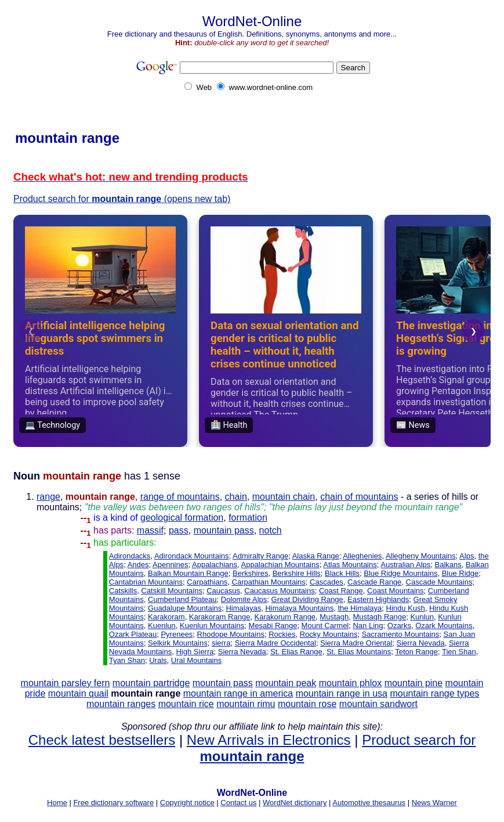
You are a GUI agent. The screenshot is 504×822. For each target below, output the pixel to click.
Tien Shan (459, 652)
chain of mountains (359, 497)
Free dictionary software (113, 803)
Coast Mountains (396, 591)
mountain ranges (121, 704)
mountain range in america (238, 693)
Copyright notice (187, 803)
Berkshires (250, 573)
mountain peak (286, 683)
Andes (138, 565)
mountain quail (78, 693)
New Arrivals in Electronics (269, 740)
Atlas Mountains (350, 565)
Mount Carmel (325, 625)
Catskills (123, 591)
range (48, 497)
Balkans (448, 565)
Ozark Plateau (133, 634)
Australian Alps (405, 565)
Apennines (170, 565)
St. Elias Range (296, 652)
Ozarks (399, 625)
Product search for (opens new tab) (122, 199)
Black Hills (342, 573)
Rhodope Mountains (231, 634)
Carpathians (207, 582)
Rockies (282, 634)
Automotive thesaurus (369, 803)
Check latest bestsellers (102, 740)
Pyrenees (177, 634)
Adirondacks (130, 556)
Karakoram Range (220, 617)
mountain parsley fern (66, 683)
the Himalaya (360, 608)
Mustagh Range (379, 617)
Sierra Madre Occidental (275, 643)
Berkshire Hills (297, 573)
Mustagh (334, 617)
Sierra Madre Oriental (356, 643)
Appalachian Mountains (280, 565)
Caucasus (223, 591)
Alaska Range (316, 556)
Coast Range (341, 591)
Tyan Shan (127, 660)
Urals (158, 660)
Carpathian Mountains (269, 582)
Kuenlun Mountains (212, 625)
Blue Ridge (461, 573)
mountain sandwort (378, 704)
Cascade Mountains (439, 582)
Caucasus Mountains (279, 591)
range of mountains (180, 497)
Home (57, 803)
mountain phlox (351, 683)
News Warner (434, 803)
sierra (221, 643)
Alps (467, 556)
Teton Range (416, 652)
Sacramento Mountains (401, 634)
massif (150, 530)
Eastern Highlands (378, 599)
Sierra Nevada (421, 643)
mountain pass (224, 530)
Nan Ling (368, 625)
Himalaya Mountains (299, 608)
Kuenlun (162, 625)
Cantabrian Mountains (146, 582)
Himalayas (243, 608)
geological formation (182, 518)
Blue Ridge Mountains (400, 573)
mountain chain (284, 497)
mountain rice (186, 704)
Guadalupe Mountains (185, 608)
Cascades (327, 582)
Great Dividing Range (307, 599)
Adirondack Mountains (192, 556)
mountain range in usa (342, 693)
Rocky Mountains (329, 634)
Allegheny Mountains (421, 556)
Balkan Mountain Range (188, 573)
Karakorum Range (285, 617)
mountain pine (414, 683)
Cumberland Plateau (182, 599)
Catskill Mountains (172, 591)
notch (271, 530)
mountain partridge (151, 683)
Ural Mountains (196, 660)
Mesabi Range (273, 625)
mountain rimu (246, 704)
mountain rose (307, 704)
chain (236, 497)
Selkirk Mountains (178, 643)
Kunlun (422, 617)
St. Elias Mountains (359, 652)
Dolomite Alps (244, 599)
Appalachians (215, 565)
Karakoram (166, 617)
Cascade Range (374, 582)
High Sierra (195, 652)
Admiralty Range (260, 556)
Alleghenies (362, 556)
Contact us (238, 803)
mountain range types (434, 693)
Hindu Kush (406, 608)
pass (179, 530)
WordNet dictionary (295, 803)
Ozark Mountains (444, 625)
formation (248, 518)
